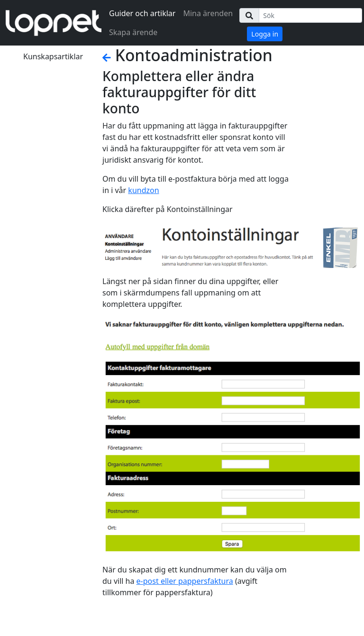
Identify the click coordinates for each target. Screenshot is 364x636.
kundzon (143, 190)
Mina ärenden (208, 13)
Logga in (265, 34)
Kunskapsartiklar (53, 56)
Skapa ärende (133, 32)
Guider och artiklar (142, 13)
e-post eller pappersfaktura (185, 581)
